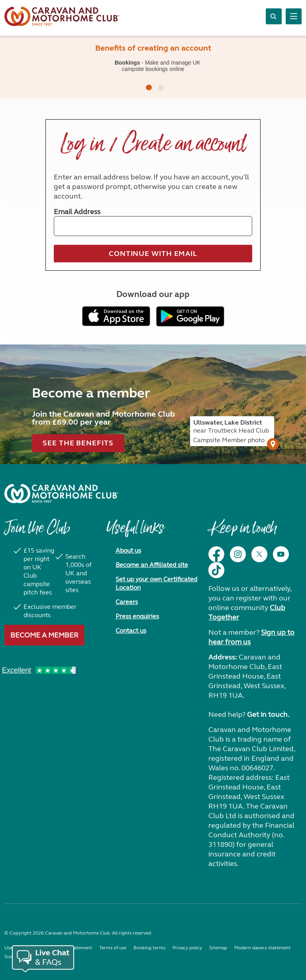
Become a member (44, 635)
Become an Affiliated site (152, 565)
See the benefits (78, 443)
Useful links (135, 532)
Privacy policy (187, 948)
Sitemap (218, 948)
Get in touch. (268, 714)
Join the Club (37, 532)
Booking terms (149, 948)
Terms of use (113, 948)
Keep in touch (242, 532)
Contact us (131, 631)
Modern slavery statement (262, 948)
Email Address (77, 212)
